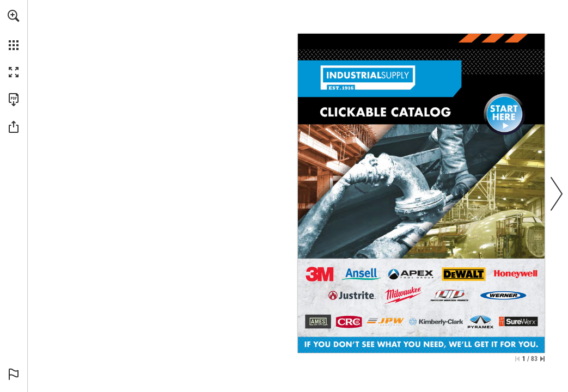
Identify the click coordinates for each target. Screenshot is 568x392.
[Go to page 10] (436, 322)
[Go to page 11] (481, 322)
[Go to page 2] (505, 114)
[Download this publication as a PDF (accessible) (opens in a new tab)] (14, 100)
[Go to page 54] (386, 322)
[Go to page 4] (503, 295)
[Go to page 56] (318, 321)
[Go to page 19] (516, 274)
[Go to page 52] (352, 295)
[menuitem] (14, 30)
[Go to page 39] (361, 274)
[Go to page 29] (404, 295)
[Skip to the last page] (542, 359)
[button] (14, 16)
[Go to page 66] (349, 322)
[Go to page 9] (450, 295)
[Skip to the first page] (517, 359)
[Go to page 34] (411, 274)
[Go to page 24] (464, 274)
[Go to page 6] (320, 274)
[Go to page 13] (518, 321)
